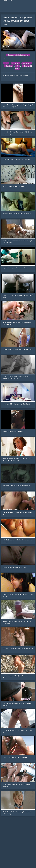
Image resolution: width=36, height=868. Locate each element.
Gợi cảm (15, 63)
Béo (6, 63)
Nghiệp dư (27, 63)
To (18, 66)
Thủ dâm (9, 66)
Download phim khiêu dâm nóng (18, 55)
